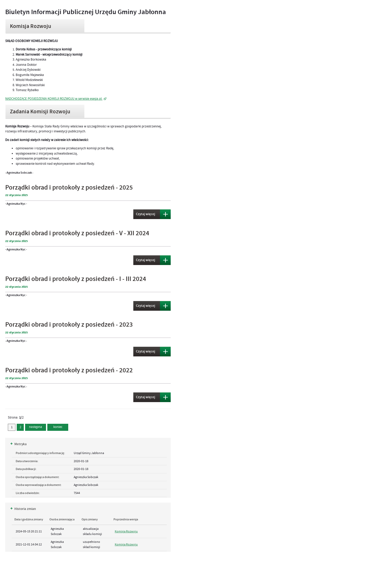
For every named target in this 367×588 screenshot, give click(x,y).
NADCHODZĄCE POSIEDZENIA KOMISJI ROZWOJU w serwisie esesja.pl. (54, 99)
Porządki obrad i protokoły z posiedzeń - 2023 (69, 325)
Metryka (19, 444)
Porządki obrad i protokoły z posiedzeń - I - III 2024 (76, 279)
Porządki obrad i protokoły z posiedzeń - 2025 (69, 188)
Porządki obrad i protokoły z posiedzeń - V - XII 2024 (77, 233)
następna (36, 427)
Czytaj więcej (144, 214)
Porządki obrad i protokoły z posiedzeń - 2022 (69, 370)
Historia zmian (23, 509)
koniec (55, 426)
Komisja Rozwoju (126, 531)
